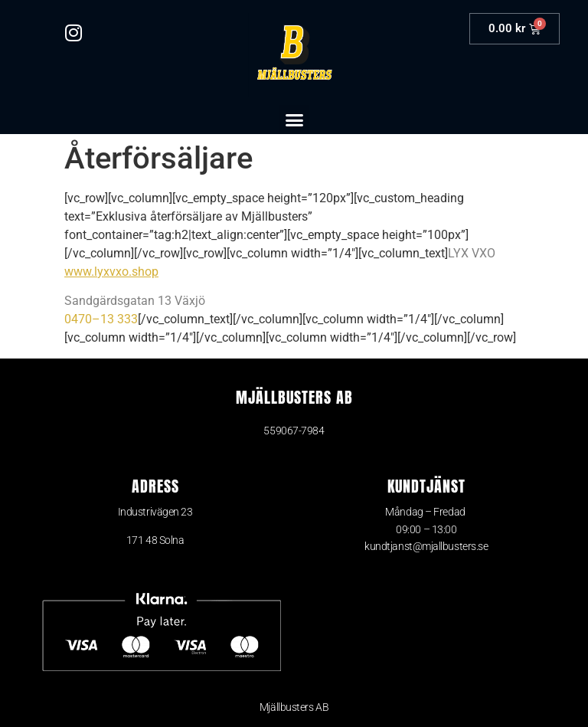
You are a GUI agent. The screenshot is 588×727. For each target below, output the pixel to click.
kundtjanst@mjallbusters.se (426, 546)
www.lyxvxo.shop (111, 272)
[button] (294, 120)
